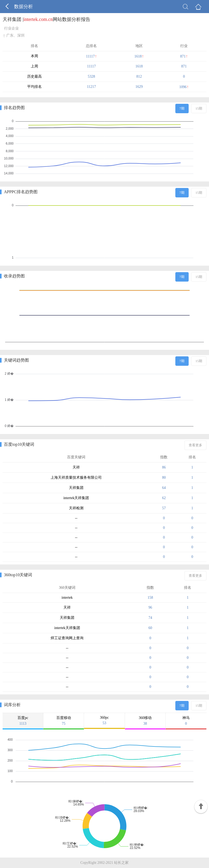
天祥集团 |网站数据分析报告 (46, 19)
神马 (186, 721)
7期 (182, 108)
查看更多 (195, 445)
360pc (104, 720)
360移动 (145, 721)
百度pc (23, 721)
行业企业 (11, 28)
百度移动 (64, 721)
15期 (199, 108)
